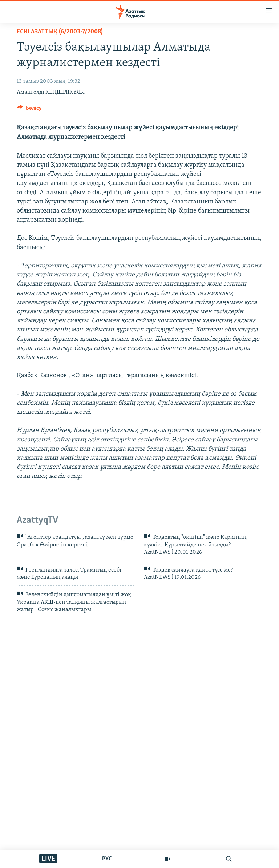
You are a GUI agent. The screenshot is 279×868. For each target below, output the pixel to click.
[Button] (29, 110)
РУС (107, 859)
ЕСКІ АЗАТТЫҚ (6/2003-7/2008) (60, 32)
